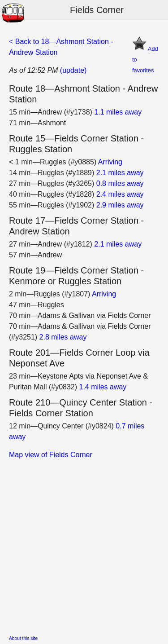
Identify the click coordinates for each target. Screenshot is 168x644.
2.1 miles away (120, 173)
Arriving (110, 162)
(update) (73, 70)
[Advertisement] (84, 545)
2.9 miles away (120, 205)
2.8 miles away (63, 337)
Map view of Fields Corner (51, 455)
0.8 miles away (120, 183)
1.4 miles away (103, 387)
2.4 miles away (120, 194)
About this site (23, 638)
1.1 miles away (118, 112)
